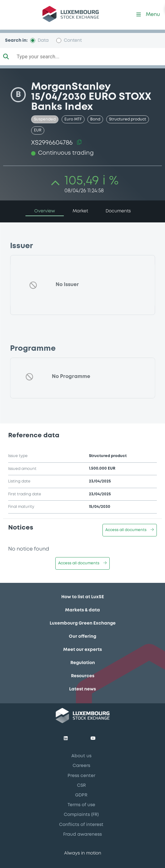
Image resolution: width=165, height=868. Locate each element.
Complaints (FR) (81, 815)
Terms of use (81, 805)
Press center (81, 776)
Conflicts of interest (81, 825)
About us (81, 756)
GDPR (81, 795)
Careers (81, 766)
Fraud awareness (82, 834)
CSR (81, 785)
